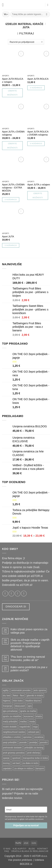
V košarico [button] (36, 88)
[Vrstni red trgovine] (26, 42)
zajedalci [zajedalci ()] (7, 768)
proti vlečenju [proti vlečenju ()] (34, 753)
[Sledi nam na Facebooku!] (5, 594)
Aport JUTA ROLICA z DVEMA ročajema (38, 133)
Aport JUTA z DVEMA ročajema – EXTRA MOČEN (13, 188)
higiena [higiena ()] (6, 701)
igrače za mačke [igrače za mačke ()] (28, 711)
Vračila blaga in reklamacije (30, 851)
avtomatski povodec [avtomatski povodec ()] (21, 690)
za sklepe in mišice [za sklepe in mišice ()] (24, 768)
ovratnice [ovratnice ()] (39, 737)
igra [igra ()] (30, 706)
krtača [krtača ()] (39, 716)
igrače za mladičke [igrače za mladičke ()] (12, 716)
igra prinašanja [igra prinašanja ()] (10, 711)
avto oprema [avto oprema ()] (40, 690)
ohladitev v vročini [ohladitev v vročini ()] (12, 737)
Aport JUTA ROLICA (38, 79)
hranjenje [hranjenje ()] (7, 706)
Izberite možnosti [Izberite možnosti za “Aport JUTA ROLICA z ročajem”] (12, 93)
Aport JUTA (8, 237)
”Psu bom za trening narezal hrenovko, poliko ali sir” (28, 658)
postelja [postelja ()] (33, 742)
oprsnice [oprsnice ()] (27, 737)
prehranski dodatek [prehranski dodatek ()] (12, 748)
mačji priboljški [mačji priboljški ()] (10, 722)
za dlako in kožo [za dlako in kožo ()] (31, 763)
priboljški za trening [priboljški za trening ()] (34, 748)
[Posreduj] (47, 14)
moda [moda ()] (32, 722)
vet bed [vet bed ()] (16, 763)
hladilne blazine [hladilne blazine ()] (33, 701)
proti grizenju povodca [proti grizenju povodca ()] (14, 753)
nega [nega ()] (35, 727)
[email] (26, 810)
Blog (32, 849)
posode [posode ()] (23, 742)
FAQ (7, 851)
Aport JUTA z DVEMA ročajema (13, 133)
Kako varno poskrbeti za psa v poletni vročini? (29, 669)
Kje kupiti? (20, 849)
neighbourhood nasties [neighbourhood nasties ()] (14, 732)
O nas (7, 849)
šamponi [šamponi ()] (40, 768)
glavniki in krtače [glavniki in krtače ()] (35, 696)
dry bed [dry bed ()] (7, 696)
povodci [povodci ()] (44, 742)
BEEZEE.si (26, 864)
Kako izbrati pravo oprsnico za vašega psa (29, 631)
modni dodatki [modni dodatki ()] (10, 727)
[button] (4, 5)
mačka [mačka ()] (23, 722)
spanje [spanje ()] (6, 758)
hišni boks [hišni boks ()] (18, 701)
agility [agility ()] (6, 690)
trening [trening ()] (6, 763)
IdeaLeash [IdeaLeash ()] (20, 706)
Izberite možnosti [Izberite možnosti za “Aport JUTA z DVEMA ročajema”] (12, 146)
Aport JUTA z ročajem (39, 185)
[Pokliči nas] (24, 594)
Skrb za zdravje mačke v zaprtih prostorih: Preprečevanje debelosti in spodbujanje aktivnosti (30, 645)
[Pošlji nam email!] (18, 594)
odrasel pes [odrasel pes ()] (34, 732)
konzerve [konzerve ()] (28, 716)
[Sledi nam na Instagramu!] (11, 594)
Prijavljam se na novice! (26, 825)
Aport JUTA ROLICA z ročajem (13, 80)
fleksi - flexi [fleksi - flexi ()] (18, 696)
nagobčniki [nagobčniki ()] (25, 727)
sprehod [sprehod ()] (16, 758)
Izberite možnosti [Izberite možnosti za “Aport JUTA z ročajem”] (38, 195)
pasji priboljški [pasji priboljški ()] (10, 742)
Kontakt (43, 849)
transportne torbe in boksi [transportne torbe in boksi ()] (35, 758)
